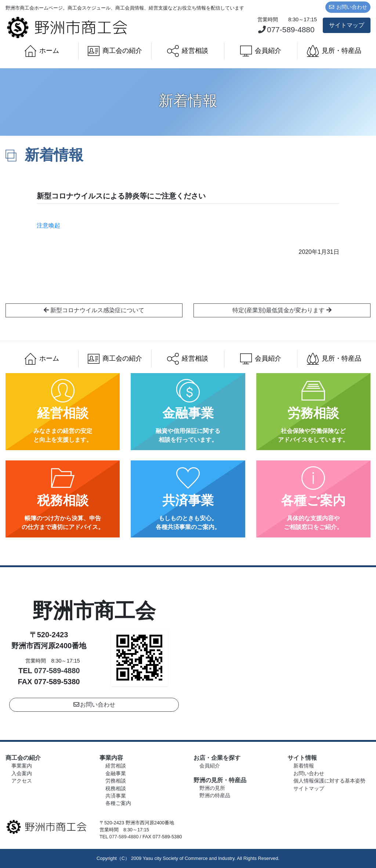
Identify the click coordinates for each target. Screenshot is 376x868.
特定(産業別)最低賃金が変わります (282, 310)
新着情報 (304, 766)
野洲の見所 (212, 788)
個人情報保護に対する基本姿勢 (329, 781)
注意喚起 (51, 225)
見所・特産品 (334, 51)
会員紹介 (261, 51)
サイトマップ (347, 25)
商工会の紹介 (115, 51)
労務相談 (116, 781)
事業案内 (22, 766)
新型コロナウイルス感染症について (94, 310)
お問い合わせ (348, 7)
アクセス (22, 781)
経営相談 (188, 51)
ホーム (42, 51)
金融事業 (116, 774)
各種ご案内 (118, 803)
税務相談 (116, 789)
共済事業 (116, 796)
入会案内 (22, 774)
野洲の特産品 (215, 796)
